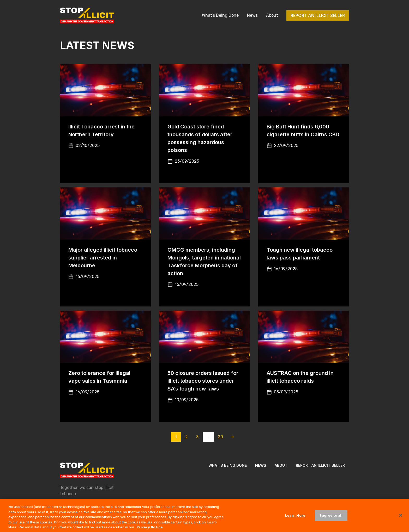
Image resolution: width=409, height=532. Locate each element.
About (272, 15)
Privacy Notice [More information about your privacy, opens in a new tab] (150, 530)
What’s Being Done (220, 15)
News (252, 15)
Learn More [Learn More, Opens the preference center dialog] (295, 518)
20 (220, 437)
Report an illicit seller (318, 15)
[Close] (401, 518)
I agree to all (331, 518)
